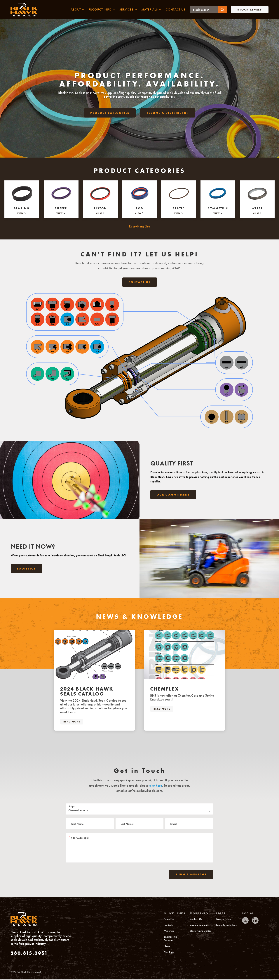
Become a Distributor (168, 115)
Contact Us (140, 283)
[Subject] (139, 810)
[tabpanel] (94, 681)
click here (156, 786)
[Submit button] (222, 10)
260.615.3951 (29, 954)
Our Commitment (173, 495)
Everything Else (139, 227)
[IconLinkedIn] (255, 921)
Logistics (26, 569)
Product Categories (110, 115)
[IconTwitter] (245, 921)
